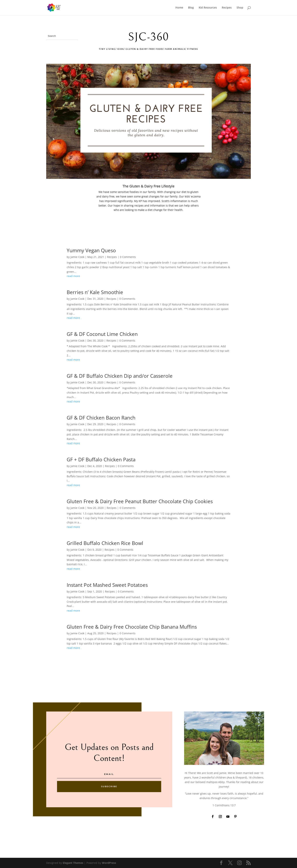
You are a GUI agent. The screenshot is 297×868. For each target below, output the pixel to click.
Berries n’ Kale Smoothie (95, 292)
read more (73, 276)
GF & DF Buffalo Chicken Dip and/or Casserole (120, 376)
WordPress (109, 863)
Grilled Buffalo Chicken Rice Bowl (105, 543)
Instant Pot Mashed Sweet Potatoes (107, 585)
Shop (240, 8)
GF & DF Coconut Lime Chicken (102, 334)
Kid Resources (208, 8)
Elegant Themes (73, 863)
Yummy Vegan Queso (91, 250)
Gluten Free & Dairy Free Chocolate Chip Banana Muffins (132, 627)
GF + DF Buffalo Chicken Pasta (101, 459)
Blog (191, 8)
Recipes (227, 8)
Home (179, 8)
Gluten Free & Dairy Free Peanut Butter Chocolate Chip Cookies (140, 501)
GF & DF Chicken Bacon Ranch (101, 418)
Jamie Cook (77, 257)
